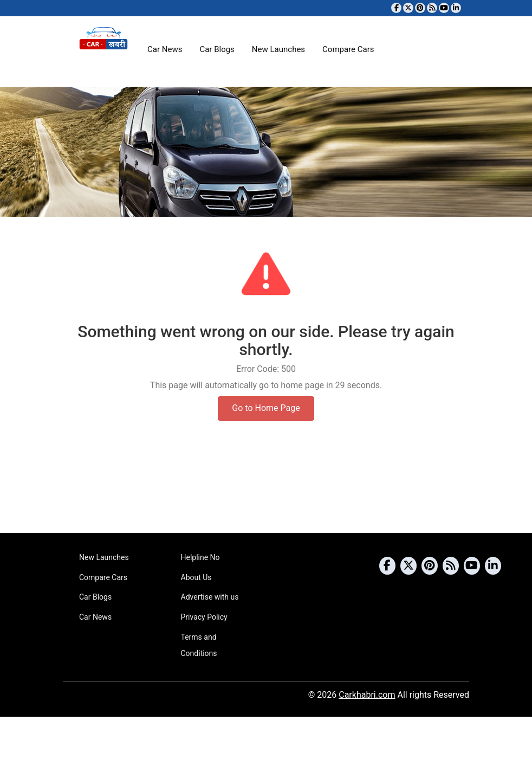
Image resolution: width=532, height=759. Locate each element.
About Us (196, 577)
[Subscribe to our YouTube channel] (444, 8)
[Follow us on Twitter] (408, 8)
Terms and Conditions (199, 645)
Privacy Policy (204, 617)
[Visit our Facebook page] (396, 8)
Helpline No (200, 557)
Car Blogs (217, 49)
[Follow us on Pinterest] (420, 8)
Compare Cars (348, 49)
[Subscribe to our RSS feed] (432, 8)
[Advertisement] (266, 491)
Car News (165, 49)
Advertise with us (210, 597)
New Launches (278, 49)
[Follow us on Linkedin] (456, 8)
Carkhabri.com (367, 695)
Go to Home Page (266, 408)
